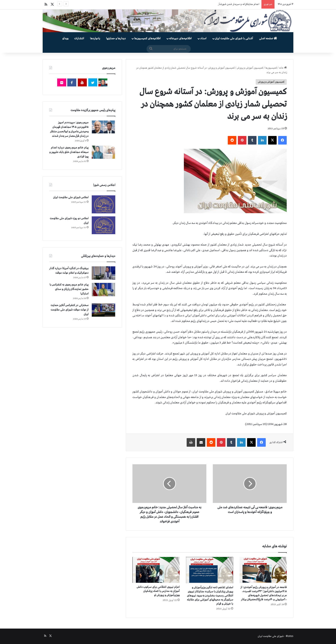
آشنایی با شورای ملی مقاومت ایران (234, 38)
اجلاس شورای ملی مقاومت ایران (71, 197)
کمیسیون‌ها (271, 68)
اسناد (203, 38)
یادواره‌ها (95, 38)
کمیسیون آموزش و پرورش (250, 68)
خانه (283, 68)
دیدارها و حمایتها (116, 38)
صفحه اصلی (268, 38)
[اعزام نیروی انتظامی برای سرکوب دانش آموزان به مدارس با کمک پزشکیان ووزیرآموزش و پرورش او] (156, 570)
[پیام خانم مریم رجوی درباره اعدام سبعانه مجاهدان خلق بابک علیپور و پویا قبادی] (103, 152)
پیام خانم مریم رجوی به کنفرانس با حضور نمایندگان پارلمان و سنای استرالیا (69, 289)
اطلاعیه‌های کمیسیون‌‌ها (147, 38)
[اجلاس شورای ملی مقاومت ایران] (103, 204)
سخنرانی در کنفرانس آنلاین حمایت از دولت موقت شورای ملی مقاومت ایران (70, 310)
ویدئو (65, 38)
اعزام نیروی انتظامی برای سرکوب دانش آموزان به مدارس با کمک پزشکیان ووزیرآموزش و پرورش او (158, 591)
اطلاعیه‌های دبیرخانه (180, 38)
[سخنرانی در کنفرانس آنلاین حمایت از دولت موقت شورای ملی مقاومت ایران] (103, 310)
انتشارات (79, 38)
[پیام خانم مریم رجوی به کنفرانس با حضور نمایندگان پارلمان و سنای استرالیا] (103, 290)
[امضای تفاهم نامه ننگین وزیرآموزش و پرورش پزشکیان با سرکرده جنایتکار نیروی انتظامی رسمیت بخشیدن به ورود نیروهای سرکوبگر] (210, 570)
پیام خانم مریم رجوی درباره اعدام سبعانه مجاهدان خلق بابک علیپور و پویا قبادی (69, 152)
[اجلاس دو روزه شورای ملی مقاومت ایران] (103, 225)
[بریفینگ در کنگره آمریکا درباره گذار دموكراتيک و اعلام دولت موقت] (103, 273)
